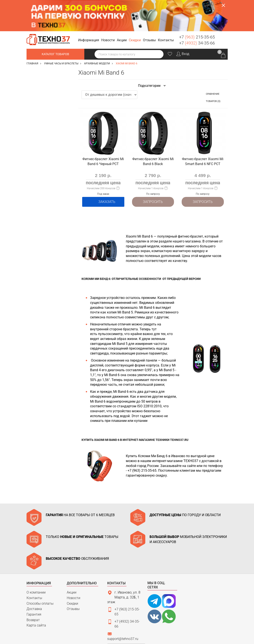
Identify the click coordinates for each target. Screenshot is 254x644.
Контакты (34, 566)
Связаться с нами (126, 615)
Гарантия (34, 583)
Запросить (153, 170)
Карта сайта (36, 593)
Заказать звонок (223, 8)
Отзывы (73, 577)
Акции (72, 561)
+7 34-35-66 (197, 12)
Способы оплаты (40, 571)
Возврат (33, 588)
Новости (74, 566)
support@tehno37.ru (123, 607)
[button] (89, 9)
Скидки (72, 571)
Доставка (34, 577)
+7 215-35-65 (197, 6)
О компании (36, 561)
